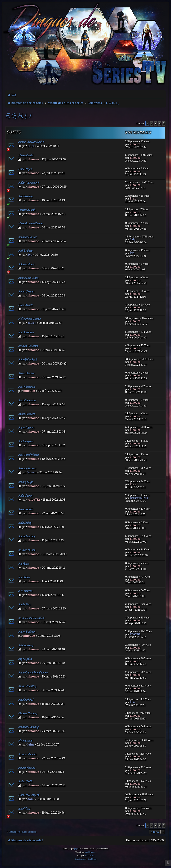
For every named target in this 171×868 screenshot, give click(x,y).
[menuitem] (12, 95)
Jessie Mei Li (26, 700)
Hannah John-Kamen (30, 224)
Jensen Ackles (26, 768)
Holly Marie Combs (29, 319)
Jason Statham (27, 632)
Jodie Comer (25, 496)
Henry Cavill (26, 156)
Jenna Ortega (26, 292)
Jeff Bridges (25, 251)
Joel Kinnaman (26, 387)
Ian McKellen (26, 333)
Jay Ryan (23, 564)
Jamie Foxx (24, 605)
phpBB (77, 849)
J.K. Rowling (25, 196)
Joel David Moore (28, 455)
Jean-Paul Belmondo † (31, 618)
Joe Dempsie (25, 441)
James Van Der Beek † (31, 142)
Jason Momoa (26, 428)
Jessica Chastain (28, 346)
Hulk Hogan (25, 169)
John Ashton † (26, 264)
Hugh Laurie (25, 741)
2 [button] (151, 123)
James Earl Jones (28, 278)
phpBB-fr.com (90, 852)
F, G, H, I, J (18, 116)
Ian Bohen (24, 577)
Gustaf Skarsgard (28, 795)
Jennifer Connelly (28, 727)
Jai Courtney (26, 645)
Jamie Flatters (26, 414)
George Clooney (28, 714)
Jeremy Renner (27, 469)
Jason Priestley (27, 686)
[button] (164, 123)
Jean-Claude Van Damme (33, 673)
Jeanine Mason (27, 550)
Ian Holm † (24, 809)
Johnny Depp (26, 482)
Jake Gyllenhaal (27, 360)
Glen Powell (25, 305)
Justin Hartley (26, 537)
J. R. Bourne (25, 591)
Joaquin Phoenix (27, 754)
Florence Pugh (27, 210)
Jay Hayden (25, 659)
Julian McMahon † (29, 183)
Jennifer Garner (27, 237)
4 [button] (160, 123)
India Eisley (25, 523)
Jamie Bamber (26, 373)
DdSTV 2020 (89, 856)
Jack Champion (27, 401)
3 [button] (155, 123)
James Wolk (25, 509)
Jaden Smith (25, 782)
